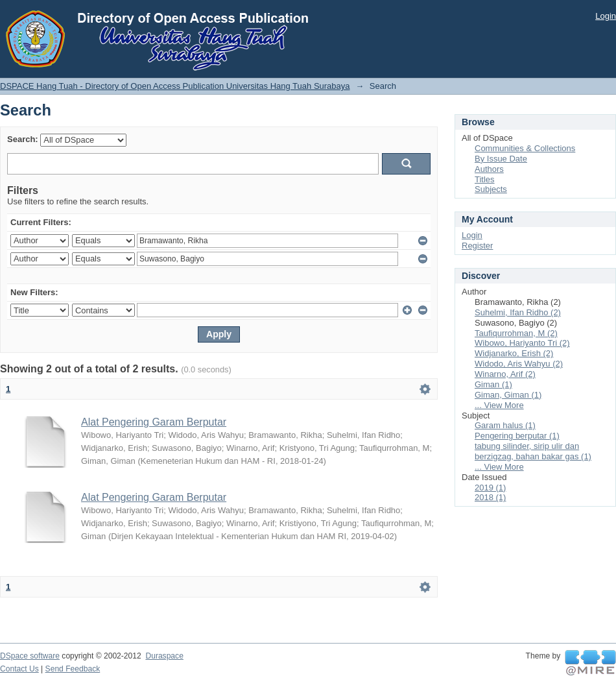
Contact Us (19, 669)
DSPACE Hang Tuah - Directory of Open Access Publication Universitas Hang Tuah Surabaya (175, 86)
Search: (23, 139)
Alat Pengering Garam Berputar (154, 422)
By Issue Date (501, 159)
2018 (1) (490, 497)
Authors (489, 169)
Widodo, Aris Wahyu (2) (519, 364)
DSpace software (30, 656)
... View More (499, 405)
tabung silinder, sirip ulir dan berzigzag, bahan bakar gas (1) (533, 451)
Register (477, 246)
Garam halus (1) (505, 425)
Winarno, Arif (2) (505, 374)
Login (606, 16)
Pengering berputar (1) (517, 436)
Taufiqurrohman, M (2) (516, 333)
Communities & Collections (525, 148)
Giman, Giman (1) (508, 395)
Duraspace (164, 656)
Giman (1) (493, 384)
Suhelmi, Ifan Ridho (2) (518, 312)
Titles (485, 179)
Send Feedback (73, 669)
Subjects (491, 189)
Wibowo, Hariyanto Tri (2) (522, 343)
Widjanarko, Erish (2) (514, 353)
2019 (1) (490, 488)
